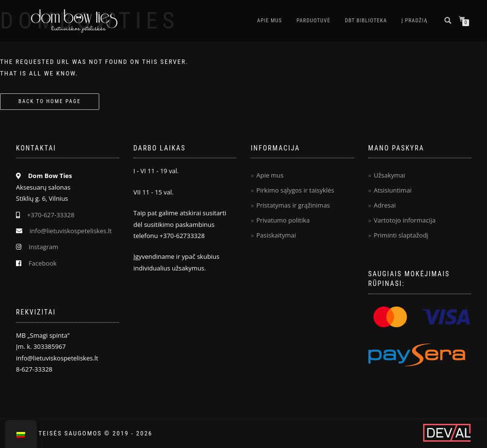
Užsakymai (389, 175)
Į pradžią (414, 21)
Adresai (385, 205)
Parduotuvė (313, 21)
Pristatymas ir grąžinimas (293, 205)
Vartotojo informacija (405, 220)
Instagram (43, 247)
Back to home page (50, 101)
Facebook (43, 263)
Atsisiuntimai (393, 190)
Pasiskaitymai (276, 235)
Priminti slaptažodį (401, 235)
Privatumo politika (283, 220)
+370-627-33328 (51, 215)
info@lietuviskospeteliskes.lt (71, 231)
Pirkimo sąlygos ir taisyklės (295, 190)
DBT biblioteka (366, 21)
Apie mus (269, 21)
